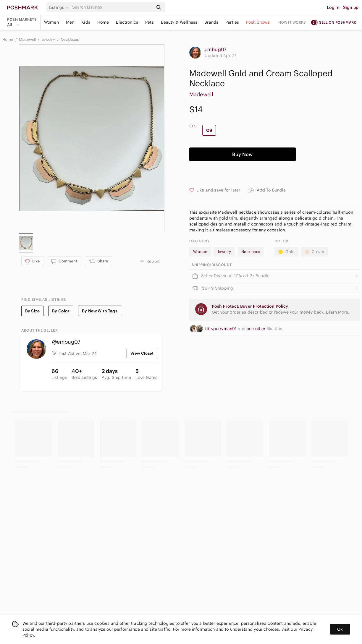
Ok (340, 629)
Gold (286, 252)
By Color (61, 311)
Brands (211, 22)
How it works (292, 22)
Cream (314, 252)
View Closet (142, 353)
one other (257, 329)
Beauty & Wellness (179, 22)
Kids (86, 22)
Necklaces (70, 39)
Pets (150, 22)
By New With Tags (100, 311)
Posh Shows (258, 22)
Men (70, 22)
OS (209, 130)
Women (51, 22)
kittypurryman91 (221, 329)
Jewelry (49, 39)
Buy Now (242, 154)
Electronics (127, 22)
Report (150, 261)
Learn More (337, 312)
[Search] (112, 7)
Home (103, 22)
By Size (32, 311)
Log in (333, 7)
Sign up (351, 7)
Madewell (28, 39)
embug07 (215, 49)
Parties (232, 22)
